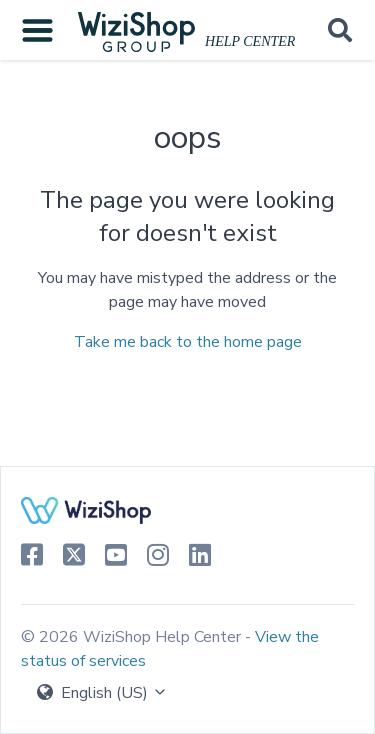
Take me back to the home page (188, 342)
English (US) (102, 693)
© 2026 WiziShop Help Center (133, 637)
